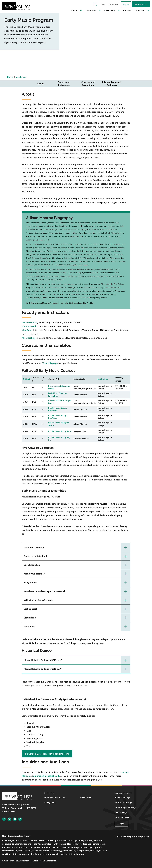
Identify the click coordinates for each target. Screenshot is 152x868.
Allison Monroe (30, 322)
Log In (126, 4)
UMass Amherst (122, 817)
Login (121, 824)
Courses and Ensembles (88, 84)
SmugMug (20, 819)
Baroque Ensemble (34, 547)
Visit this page (50, 363)
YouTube (15, 819)
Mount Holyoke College (125, 807)
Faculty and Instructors (64, 84)
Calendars (113, 4)
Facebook (4, 819)
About (40, 84)
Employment (50, 802)
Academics (21, 77)
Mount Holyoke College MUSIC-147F (43, 669)
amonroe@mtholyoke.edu (47, 776)
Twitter (9, 819)
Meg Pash (27, 330)
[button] (95, 4)
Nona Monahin (29, 326)
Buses (102, 4)
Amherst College (122, 797)
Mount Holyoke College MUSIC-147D (43, 660)
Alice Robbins (29, 338)
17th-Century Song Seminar (38, 600)
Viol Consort (30, 609)
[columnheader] (26, 379)
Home (10, 77)
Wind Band (30, 627)
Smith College (121, 812)
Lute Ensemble (32, 565)
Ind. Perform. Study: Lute (60, 431)
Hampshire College (123, 802)
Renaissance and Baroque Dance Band (44, 591)
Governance (86, 797)
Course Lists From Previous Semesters (49, 754)
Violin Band (30, 618)
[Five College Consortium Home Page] (17, 6)
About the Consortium (54, 797)
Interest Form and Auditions (112, 84)
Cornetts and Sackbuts (36, 556)
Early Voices (30, 583)
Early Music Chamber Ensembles (58, 395)
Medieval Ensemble (34, 574)
